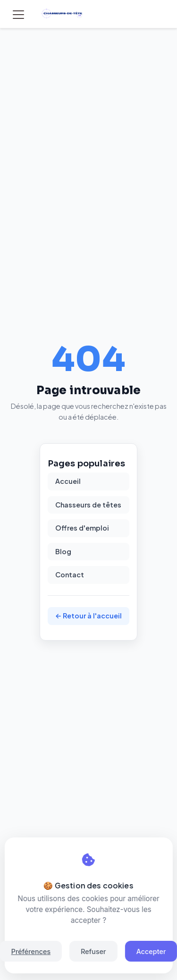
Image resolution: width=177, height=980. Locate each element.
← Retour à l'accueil (89, 616)
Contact (70, 574)
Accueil (68, 481)
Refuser (93, 951)
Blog (63, 551)
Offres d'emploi (82, 528)
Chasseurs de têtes (88, 505)
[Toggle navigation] (18, 15)
